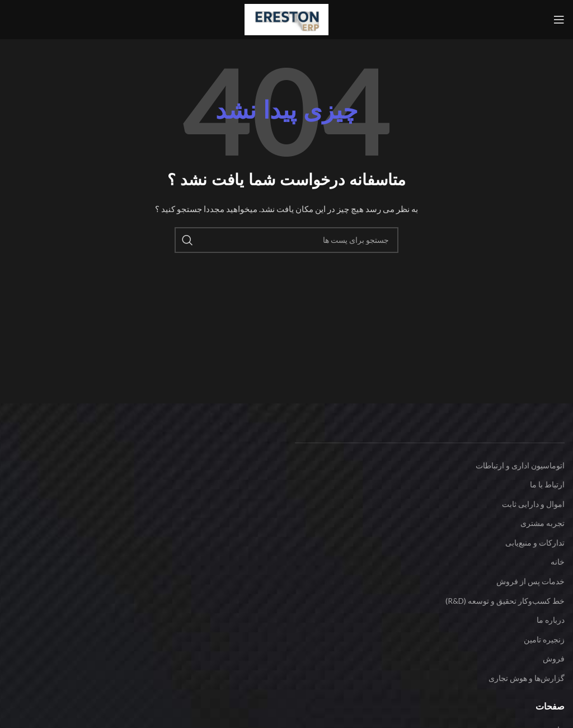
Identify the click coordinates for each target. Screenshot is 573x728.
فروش (554, 658)
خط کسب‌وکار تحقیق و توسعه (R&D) (505, 601)
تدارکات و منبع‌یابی (535, 543)
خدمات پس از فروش (530, 581)
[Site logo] (286, 19)
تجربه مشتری (543, 523)
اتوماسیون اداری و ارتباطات (520, 465)
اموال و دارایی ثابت (533, 504)
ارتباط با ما (547, 484)
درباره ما (551, 620)
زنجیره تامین (544, 639)
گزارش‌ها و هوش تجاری (527, 678)
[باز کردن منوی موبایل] (559, 20)
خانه (558, 562)
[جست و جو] (286, 240)
